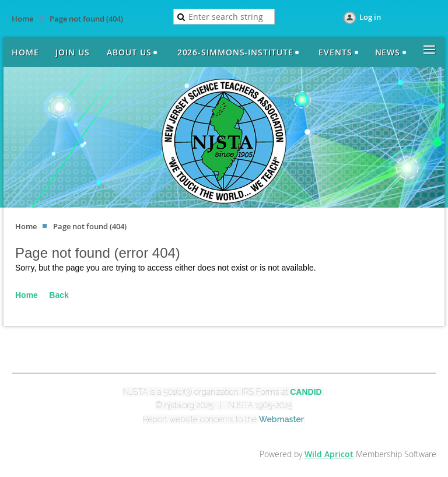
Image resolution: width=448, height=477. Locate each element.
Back (59, 295)
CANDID (306, 392)
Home (22, 19)
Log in (370, 17)
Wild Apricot (329, 454)
